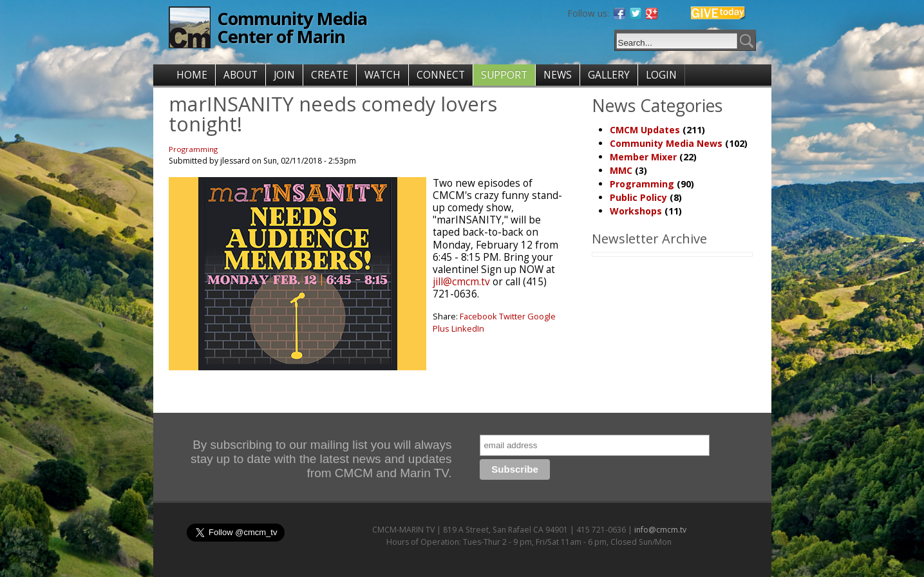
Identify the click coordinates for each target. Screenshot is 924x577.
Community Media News (666, 143)
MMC (621, 170)
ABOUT (240, 75)
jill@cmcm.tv (461, 282)
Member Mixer (643, 157)
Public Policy (638, 197)
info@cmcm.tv (660, 530)
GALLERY (609, 75)
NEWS (558, 75)
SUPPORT (504, 75)
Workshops (636, 211)
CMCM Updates (645, 130)
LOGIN (661, 75)
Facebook (478, 316)
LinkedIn (468, 328)
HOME (192, 75)
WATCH (382, 75)
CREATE (330, 75)
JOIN (284, 75)
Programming (193, 149)
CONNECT (441, 75)
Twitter (512, 316)
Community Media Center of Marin (292, 27)
